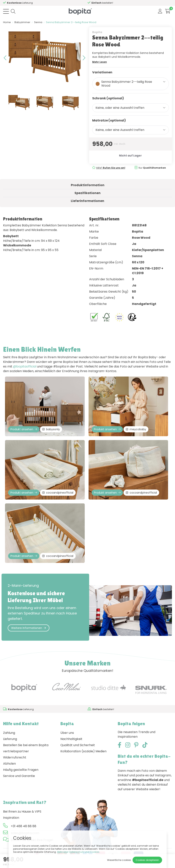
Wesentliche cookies (119, 860)
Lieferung (10, 739)
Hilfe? (111, 168)
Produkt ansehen (24, 429)
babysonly (51, 429)
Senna (38, 22)
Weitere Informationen (29, 628)
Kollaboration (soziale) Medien (83, 751)
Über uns (67, 733)
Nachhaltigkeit (71, 739)
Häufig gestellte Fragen (21, 770)
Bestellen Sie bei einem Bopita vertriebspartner (26, 748)
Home (7, 22)
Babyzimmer (22, 22)
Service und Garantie (19, 776)
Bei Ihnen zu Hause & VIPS (22, 812)
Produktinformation (88, 185)
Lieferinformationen (87, 201)
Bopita (97, 32)
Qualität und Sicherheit (78, 745)
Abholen (9, 764)
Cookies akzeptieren (147, 860)
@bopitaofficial (25, 366)
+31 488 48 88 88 (24, 826)
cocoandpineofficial (58, 493)
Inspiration (11, 818)
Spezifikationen (87, 193)
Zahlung (9, 733)
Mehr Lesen (100, 62)
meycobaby (136, 429)
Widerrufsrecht (15, 757)
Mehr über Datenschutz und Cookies (78, 852)
